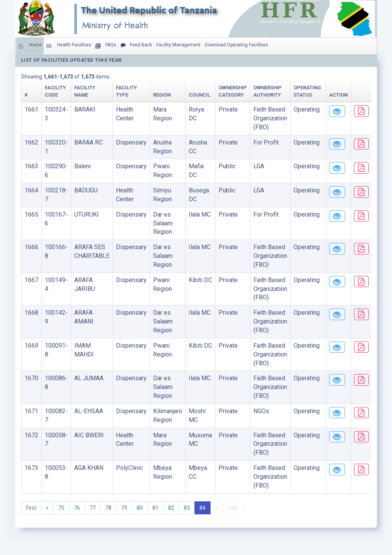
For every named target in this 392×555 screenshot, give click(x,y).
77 (93, 508)
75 (61, 508)
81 (155, 508)
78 (108, 508)
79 (124, 508)
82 (171, 508)
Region (162, 95)
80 (140, 508)
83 (187, 508)
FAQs (106, 46)
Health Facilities (69, 46)
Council (199, 95)
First (31, 508)
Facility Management (178, 45)
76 (77, 508)
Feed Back (136, 45)
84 (203, 508)
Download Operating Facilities (236, 45)
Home (30, 46)
